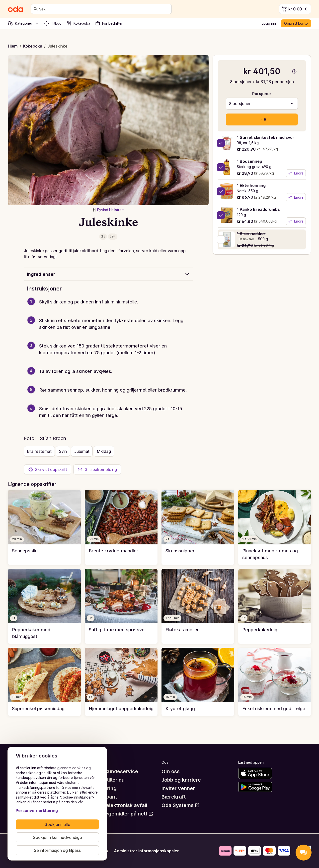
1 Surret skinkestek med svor (266, 137)
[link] (44, 527)
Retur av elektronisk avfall (116, 805)
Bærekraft (174, 797)
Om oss (171, 771)
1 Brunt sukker (251, 233)
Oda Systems (181, 805)
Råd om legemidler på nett (119, 814)
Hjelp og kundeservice (111, 771)
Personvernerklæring (37, 810)
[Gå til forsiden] (15, 9)
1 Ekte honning (251, 185)
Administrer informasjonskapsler (146, 851)
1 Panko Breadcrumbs (258, 209)
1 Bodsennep (249, 161)
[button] (110, 308)
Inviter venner (178, 788)
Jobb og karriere (181, 780)
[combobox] (104, 9)
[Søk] (36, 9)
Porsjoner (262, 94)
